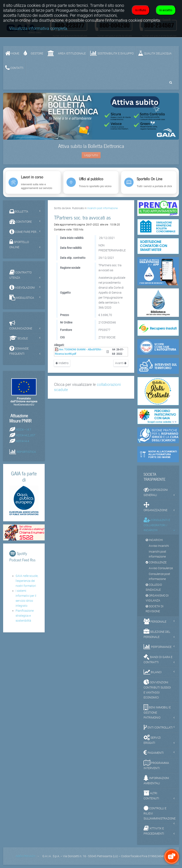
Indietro (62, 363)
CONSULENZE (156, 562)
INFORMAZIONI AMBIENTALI (156, 780)
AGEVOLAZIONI (22, 287)
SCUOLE (19, 338)
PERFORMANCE (158, 647)
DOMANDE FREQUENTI (19, 350)
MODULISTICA (22, 298)
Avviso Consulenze (161, 568)
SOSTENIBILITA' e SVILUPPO (112, 53)
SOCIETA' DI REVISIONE (155, 609)
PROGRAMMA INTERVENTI (156, 765)
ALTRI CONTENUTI (151, 795)
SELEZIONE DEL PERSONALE (157, 634)
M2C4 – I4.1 (24, 430)
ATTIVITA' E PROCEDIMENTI (154, 830)
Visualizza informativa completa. (39, 28)
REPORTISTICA (26, 452)
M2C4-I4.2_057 (26, 435)
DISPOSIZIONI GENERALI (156, 492)
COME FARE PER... (24, 232)
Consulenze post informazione (159, 576)
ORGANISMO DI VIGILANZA (157, 598)
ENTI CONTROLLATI (158, 727)
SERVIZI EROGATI (152, 740)
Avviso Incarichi (159, 546)
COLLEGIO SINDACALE (154, 587)
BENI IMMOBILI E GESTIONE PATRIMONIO (157, 712)
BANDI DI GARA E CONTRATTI (158, 659)
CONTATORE (21, 222)
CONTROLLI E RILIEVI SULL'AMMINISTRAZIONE (160, 813)
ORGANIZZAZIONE (156, 507)
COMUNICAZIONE (21, 325)
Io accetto (166, 10)
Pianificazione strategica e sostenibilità (25, 616)
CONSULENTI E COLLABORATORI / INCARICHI (157, 524)
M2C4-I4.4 (22, 441)
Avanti (121, 363)
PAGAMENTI (154, 753)
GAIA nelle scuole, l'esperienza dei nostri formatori (27, 581)
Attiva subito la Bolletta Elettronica (91, 146)
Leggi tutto (91, 155)
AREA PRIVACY (26, 856)
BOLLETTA (19, 211)
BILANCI (153, 672)
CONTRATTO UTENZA (20, 274)
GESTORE (33, 53)
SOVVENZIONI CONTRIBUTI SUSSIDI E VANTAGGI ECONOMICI (157, 689)
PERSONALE (155, 621)
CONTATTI (14, 68)
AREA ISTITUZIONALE (67, 53)
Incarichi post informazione (102, 208)
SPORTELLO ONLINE (19, 244)
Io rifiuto (141, 10)
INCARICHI (154, 540)
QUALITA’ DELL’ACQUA (155, 53)
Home (12, 53)
